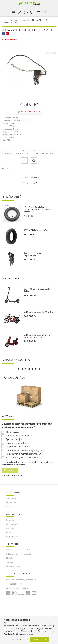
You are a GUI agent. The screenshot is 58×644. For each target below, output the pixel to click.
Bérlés (9, 507)
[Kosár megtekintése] (38, 12)
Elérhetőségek (13, 566)
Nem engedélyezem (20, 639)
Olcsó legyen (12, 432)
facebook (8, 593)
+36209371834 (15, 584)
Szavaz (12, 470)
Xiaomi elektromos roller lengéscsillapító (34, 254)
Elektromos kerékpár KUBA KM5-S (38, 312)
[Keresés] (32, 12)
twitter (22, 594)
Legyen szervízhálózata (17, 443)
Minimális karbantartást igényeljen (24, 450)
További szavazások (12, 476)
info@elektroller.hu (19, 588)
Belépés (10, 520)
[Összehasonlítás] (34, 160)
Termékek (11, 503)
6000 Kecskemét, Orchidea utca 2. (25, 580)
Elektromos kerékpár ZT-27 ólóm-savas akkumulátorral (38, 336)
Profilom (10, 528)
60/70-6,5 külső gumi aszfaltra (37, 230)
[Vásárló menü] (26, 12)
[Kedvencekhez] (24, 160)
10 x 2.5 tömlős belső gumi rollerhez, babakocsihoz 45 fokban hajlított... (38, 209)
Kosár (9, 532)
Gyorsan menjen (14, 439)
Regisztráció (12, 524)
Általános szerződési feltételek (22, 550)
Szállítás (10, 562)
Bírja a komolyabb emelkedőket (22, 458)
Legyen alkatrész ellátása (18, 447)
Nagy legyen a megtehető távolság (23, 454)
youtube (34, 593)
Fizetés (10, 558)
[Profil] (20, 12)
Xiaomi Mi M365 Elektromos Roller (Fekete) (38, 290)
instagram (14, 593)
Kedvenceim (12, 536)
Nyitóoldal (11, 498)
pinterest (28, 593)
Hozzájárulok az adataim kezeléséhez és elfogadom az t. (27, 463)
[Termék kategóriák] (14, 12)
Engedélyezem (39, 639)
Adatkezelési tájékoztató (19, 554)
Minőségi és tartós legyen (19, 436)
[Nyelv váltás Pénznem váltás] (45, 12)
